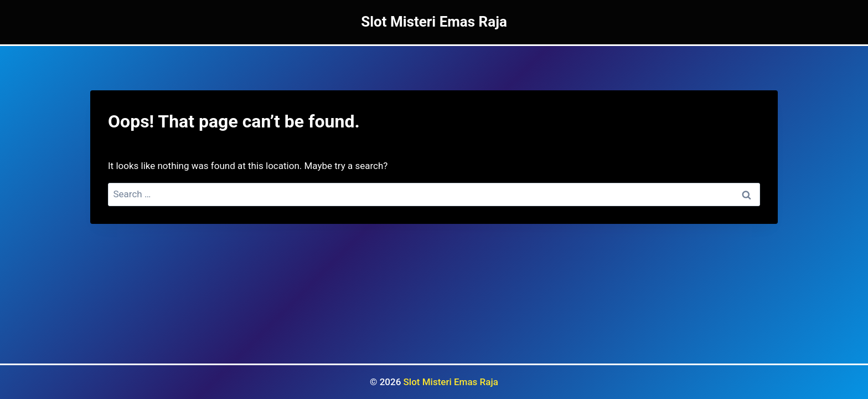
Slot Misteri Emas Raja (451, 382)
